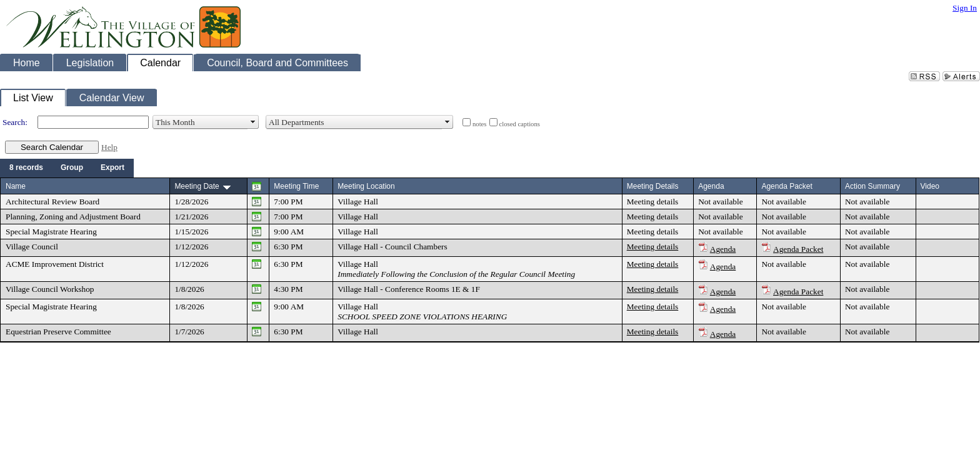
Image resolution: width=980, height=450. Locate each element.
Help (109, 147)
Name (16, 186)
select (253, 122)
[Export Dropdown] (112, 168)
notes (480, 124)
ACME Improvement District (55, 264)
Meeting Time (296, 186)
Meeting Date (197, 186)
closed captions (520, 124)
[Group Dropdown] (72, 168)
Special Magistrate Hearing (51, 232)
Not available (720, 202)
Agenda (723, 249)
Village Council (32, 247)
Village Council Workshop (50, 289)
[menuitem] (26, 168)
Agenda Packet (798, 249)
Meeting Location (366, 186)
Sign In (965, 8)
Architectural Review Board (52, 202)
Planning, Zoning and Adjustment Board (73, 217)
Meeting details (653, 202)
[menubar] (67, 168)
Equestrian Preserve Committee (58, 332)
